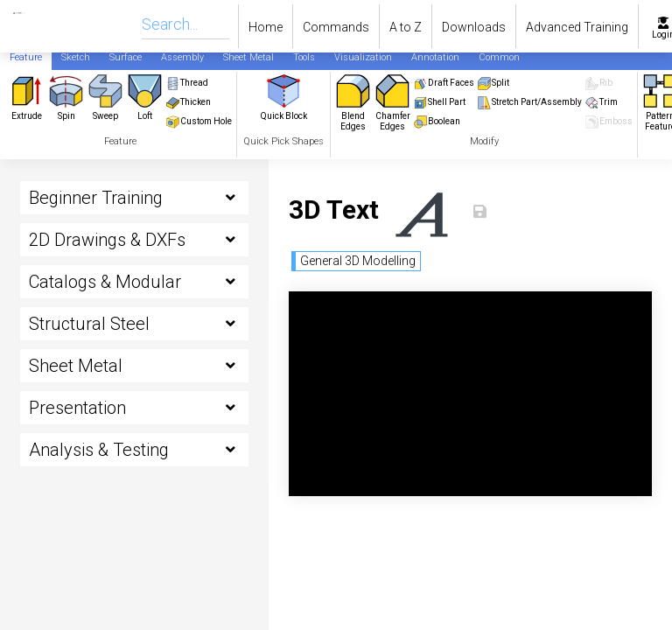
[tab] (26, 57)
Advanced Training (577, 27)
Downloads (474, 27)
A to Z (406, 27)
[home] (7, 26)
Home (266, 27)
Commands (336, 27)
